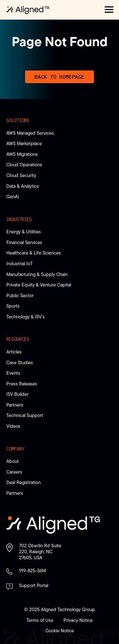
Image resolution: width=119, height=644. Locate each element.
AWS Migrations (22, 154)
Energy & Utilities (24, 232)
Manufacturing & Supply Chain (37, 274)
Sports (13, 306)
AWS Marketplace (24, 143)
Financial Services (24, 242)
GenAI (13, 196)
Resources (18, 339)
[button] (109, 10)
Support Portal (34, 585)
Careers (14, 472)
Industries (19, 219)
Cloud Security (21, 175)
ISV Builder (17, 394)
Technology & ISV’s (26, 317)
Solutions (18, 120)
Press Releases (22, 384)
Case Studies (20, 362)
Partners (15, 405)
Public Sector (20, 295)
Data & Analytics (23, 186)
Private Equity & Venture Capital (39, 285)
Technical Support (25, 415)
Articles (14, 352)
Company (15, 449)
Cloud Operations (24, 165)
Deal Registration (23, 482)
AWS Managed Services (30, 133)
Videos (13, 426)
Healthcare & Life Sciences (34, 253)
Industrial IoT (20, 264)
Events (13, 373)
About (13, 461)
